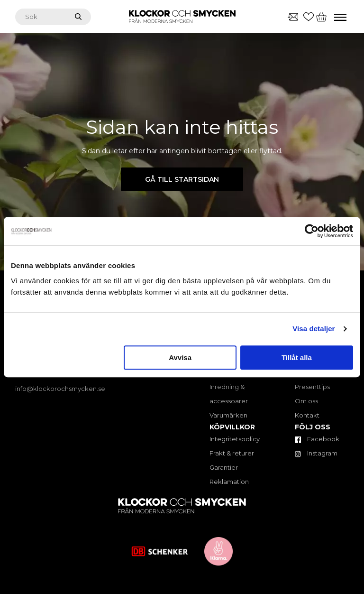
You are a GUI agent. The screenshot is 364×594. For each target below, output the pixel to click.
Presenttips (312, 387)
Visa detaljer (314, 329)
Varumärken (228, 415)
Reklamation (229, 482)
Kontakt (307, 415)
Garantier (224, 467)
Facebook (317, 439)
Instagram (316, 453)
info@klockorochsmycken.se (60, 389)
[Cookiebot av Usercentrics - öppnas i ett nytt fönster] (312, 231)
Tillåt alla (297, 357)
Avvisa (180, 357)
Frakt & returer (232, 453)
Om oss (306, 401)
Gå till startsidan (182, 179)
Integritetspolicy (235, 439)
